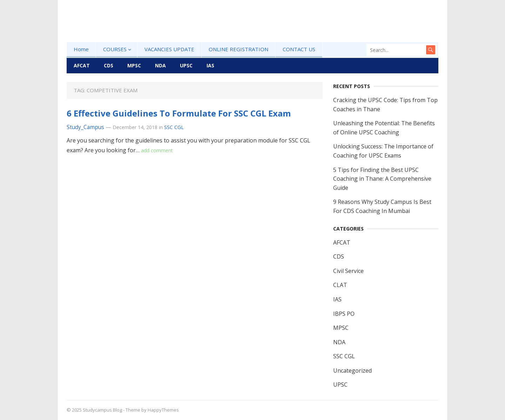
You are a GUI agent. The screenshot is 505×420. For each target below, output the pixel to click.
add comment (157, 150)
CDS (109, 65)
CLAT (340, 285)
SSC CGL (174, 127)
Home (81, 49)
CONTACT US (299, 49)
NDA (160, 65)
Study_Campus (85, 127)
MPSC (134, 65)
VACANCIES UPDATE (169, 49)
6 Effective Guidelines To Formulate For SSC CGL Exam (179, 113)
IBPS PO (344, 314)
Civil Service (348, 271)
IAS (210, 65)
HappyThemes (163, 410)
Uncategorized (352, 371)
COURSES (115, 49)
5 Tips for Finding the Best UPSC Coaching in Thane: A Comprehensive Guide (382, 179)
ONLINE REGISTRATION (238, 49)
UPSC (186, 65)
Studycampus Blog (102, 410)
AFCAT (82, 65)
